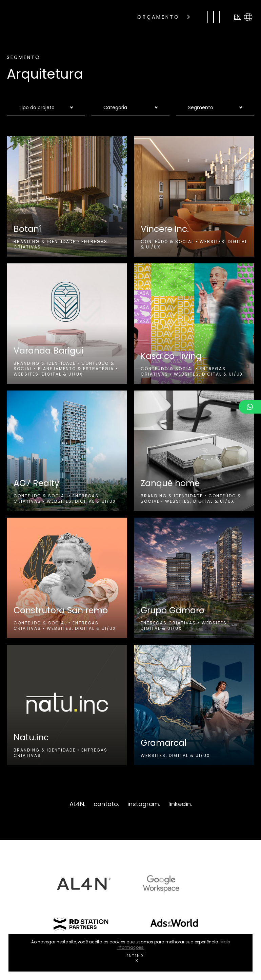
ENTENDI (136, 957)
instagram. (144, 804)
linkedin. (180, 804)
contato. (106, 804)
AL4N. (77, 804)
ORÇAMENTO (164, 17)
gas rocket (60, 17)
